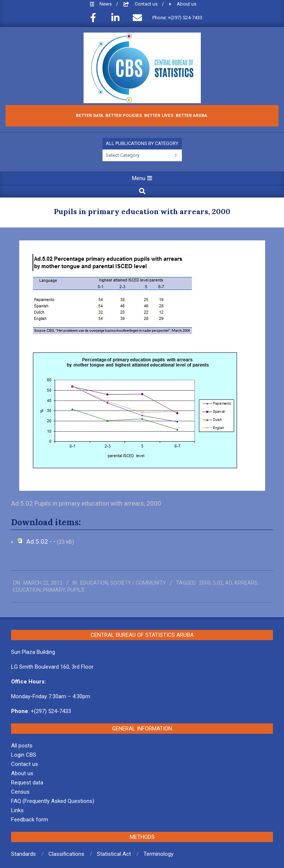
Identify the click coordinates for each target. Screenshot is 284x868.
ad (229, 583)
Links (17, 810)
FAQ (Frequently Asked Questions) (53, 801)
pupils (76, 590)
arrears (246, 583)
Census (20, 792)
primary (54, 590)
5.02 (218, 583)
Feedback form (30, 820)
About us (187, 4)
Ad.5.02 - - (42, 541)
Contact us (147, 4)
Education (94, 583)
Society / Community (138, 583)
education (27, 590)
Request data (27, 783)
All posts (22, 746)
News (106, 4)
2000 (205, 583)
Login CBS (24, 755)
